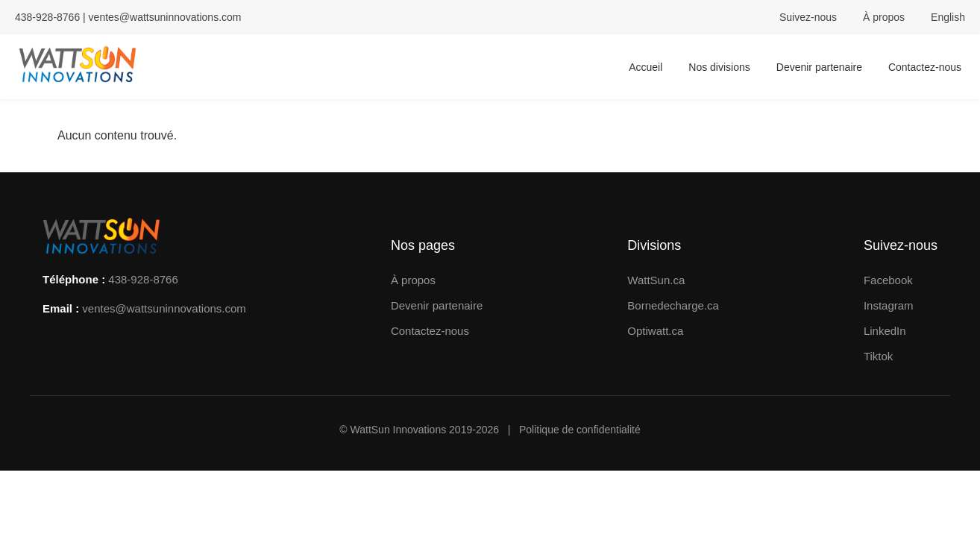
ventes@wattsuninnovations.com (165, 17)
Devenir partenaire (819, 67)
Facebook (888, 280)
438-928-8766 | (52, 17)
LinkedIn (885, 331)
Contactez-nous (925, 67)
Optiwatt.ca (655, 331)
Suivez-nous (808, 17)
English (948, 17)
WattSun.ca (656, 280)
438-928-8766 (143, 279)
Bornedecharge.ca (673, 305)
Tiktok (878, 356)
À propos (884, 17)
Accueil (646, 67)
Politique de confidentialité (580, 430)
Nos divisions (719, 67)
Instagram (889, 305)
